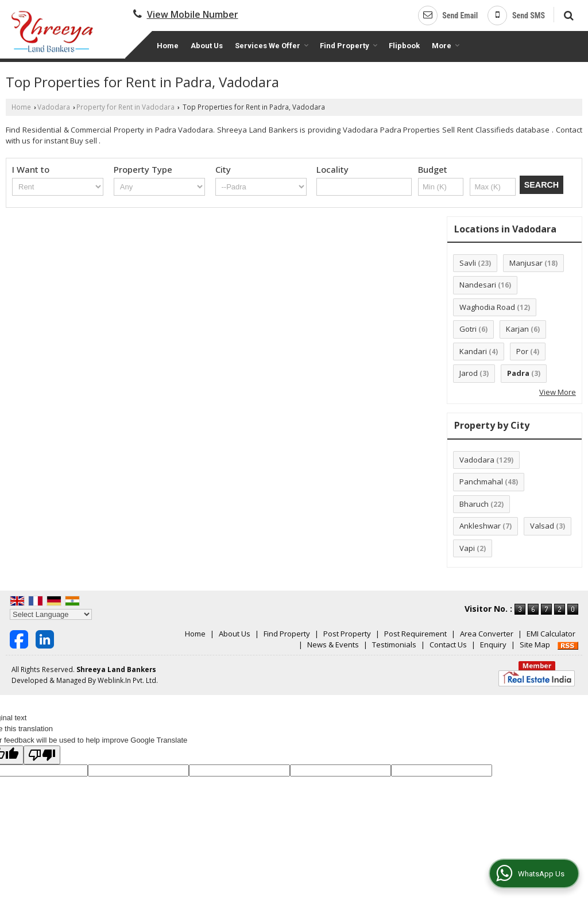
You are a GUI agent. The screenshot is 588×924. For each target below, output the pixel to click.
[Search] (567, 14)
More (446, 46)
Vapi (467, 548)
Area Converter (487, 634)
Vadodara (54, 107)
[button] (193, 14)
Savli (468, 263)
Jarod (469, 373)
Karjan (517, 329)
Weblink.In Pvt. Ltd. (128, 680)
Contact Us (448, 645)
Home (168, 46)
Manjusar (526, 263)
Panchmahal (481, 482)
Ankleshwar (480, 526)
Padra (518, 373)
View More (558, 392)
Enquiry (493, 645)
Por (522, 351)
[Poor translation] (42, 755)
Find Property (349, 46)
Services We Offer (272, 46)
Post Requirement (415, 634)
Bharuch (474, 504)
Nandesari (478, 285)
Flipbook (404, 46)
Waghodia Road (487, 307)
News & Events (333, 645)
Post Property (347, 634)
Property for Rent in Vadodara (125, 107)
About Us (207, 46)
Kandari (473, 351)
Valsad (542, 526)
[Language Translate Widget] (51, 614)
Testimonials (394, 645)
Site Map (535, 645)
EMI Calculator (551, 634)
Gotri (468, 329)
